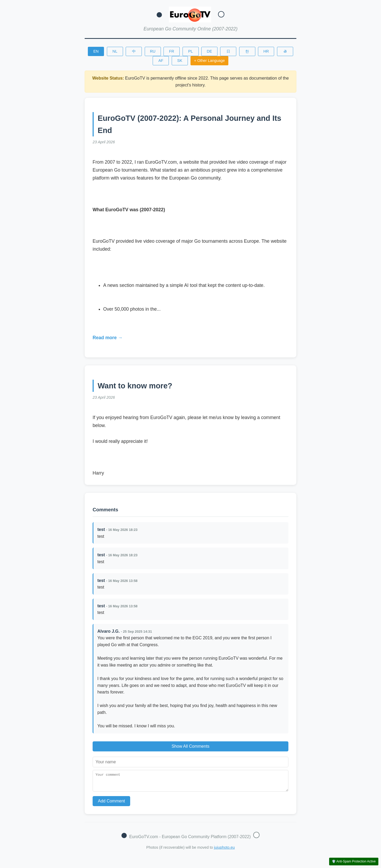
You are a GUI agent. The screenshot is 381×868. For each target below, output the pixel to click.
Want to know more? (135, 386)
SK (180, 61)
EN (96, 51)
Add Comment (111, 804)
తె (285, 51)
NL (115, 51)
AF (161, 61)
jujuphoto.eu (224, 851)
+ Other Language (209, 61)
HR (266, 51)
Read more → (108, 338)
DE (209, 51)
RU (153, 51)
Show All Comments (190, 746)
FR (172, 51)
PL (190, 51)
